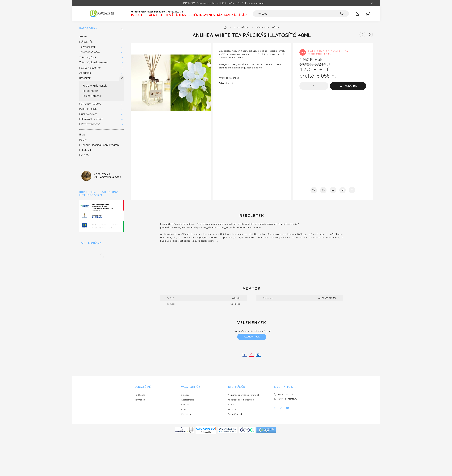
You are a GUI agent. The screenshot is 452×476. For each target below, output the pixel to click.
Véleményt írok (252, 337)
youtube (288, 408)
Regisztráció (188, 400)
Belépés (185, 395)
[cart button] (368, 14)
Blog (82, 135)
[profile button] (357, 14)
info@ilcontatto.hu (288, 399)
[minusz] (303, 86)
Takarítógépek (88, 57)
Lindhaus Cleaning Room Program (99, 145)
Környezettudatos (90, 104)
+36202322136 (285, 395)
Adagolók (85, 73)
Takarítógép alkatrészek (94, 62)
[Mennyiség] (314, 86)
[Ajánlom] (343, 190)
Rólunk (83, 140)
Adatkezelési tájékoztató (241, 400)
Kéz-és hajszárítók (90, 68)
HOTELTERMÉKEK (90, 124)
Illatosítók (85, 78)
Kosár (184, 409)
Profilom (186, 405)
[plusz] (325, 86)
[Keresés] (301, 14)
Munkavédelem (88, 114)
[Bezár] (372, 3)
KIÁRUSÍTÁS (86, 42)
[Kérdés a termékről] (352, 190)
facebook (275, 408)
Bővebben (225, 83)
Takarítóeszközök (90, 52)
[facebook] (245, 355)
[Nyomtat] (333, 190)
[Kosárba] (348, 86)
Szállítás (232, 409)
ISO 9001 (84, 155)
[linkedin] (258, 355)
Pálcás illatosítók (92, 96)
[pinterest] (251, 355)
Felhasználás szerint (91, 119)
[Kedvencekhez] (314, 190)
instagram (281, 408)
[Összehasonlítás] (323, 190)
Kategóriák (88, 28)
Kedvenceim (188, 414)
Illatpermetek (90, 91)
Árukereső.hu (206, 432)
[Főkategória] (225, 27)
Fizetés (231, 405)
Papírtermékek (88, 109)
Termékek (140, 400)
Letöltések (85, 150)
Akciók (83, 36)
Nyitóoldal (140, 395)
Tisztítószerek (87, 47)
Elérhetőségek (235, 414)
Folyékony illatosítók (95, 86)
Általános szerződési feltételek (243, 395)
